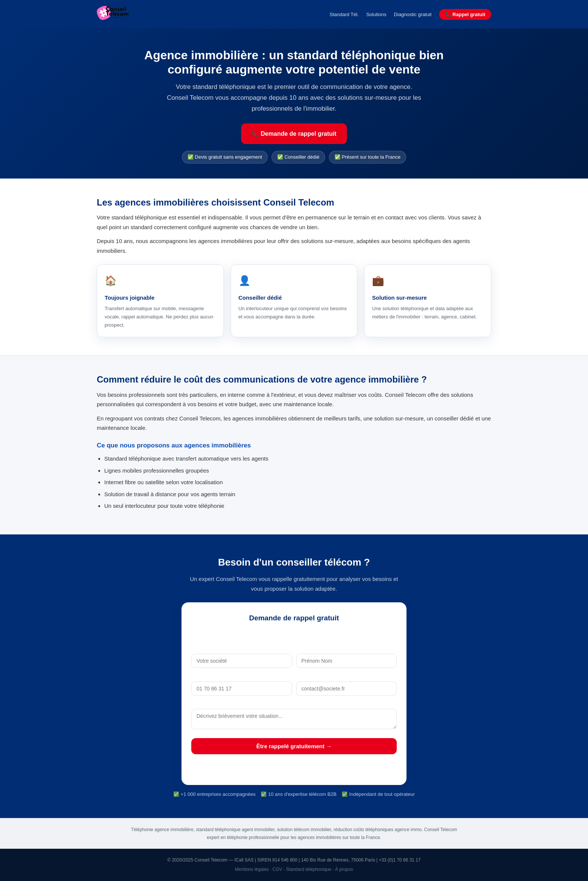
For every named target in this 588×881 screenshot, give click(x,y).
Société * (242, 648)
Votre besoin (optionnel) (294, 704)
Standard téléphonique (309, 869)
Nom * (346, 648)
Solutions (376, 14)
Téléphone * (241, 676)
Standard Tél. (344, 14)
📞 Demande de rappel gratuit (294, 134)
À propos (344, 869)
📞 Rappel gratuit (465, 14)
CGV (277, 869)
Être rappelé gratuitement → (294, 746)
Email (346, 676)
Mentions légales (252, 869)
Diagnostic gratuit (412, 14)
